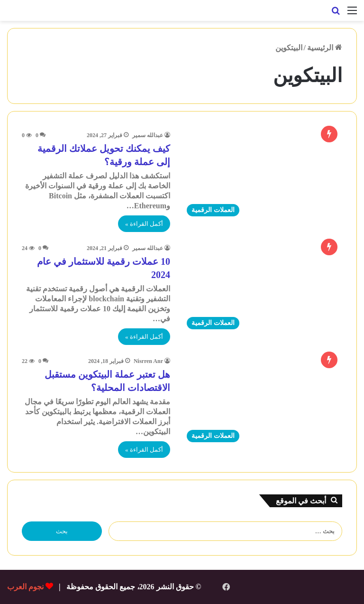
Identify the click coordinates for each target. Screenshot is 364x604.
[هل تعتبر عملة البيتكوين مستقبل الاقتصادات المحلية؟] (262, 402)
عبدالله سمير (148, 135)
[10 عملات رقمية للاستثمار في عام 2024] (262, 289)
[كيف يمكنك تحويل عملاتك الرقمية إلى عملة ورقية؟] (262, 176)
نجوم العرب (25, 587)
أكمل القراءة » (144, 224)
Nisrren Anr (148, 361)
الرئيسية (325, 48)
